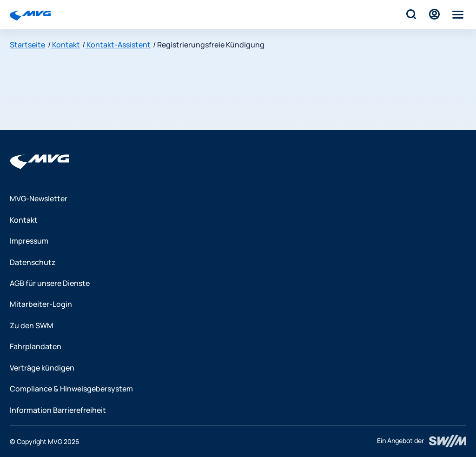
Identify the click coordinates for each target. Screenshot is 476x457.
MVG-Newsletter (39, 199)
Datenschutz (33, 262)
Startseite (27, 45)
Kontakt (65, 45)
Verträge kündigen (42, 368)
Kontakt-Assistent (118, 45)
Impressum (29, 241)
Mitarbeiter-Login (41, 304)
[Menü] (458, 15)
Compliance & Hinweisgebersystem (71, 389)
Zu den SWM (32, 325)
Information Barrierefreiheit (58, 410)
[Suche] (411, 15)
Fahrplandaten (36, 346)
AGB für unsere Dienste (50, 283)
